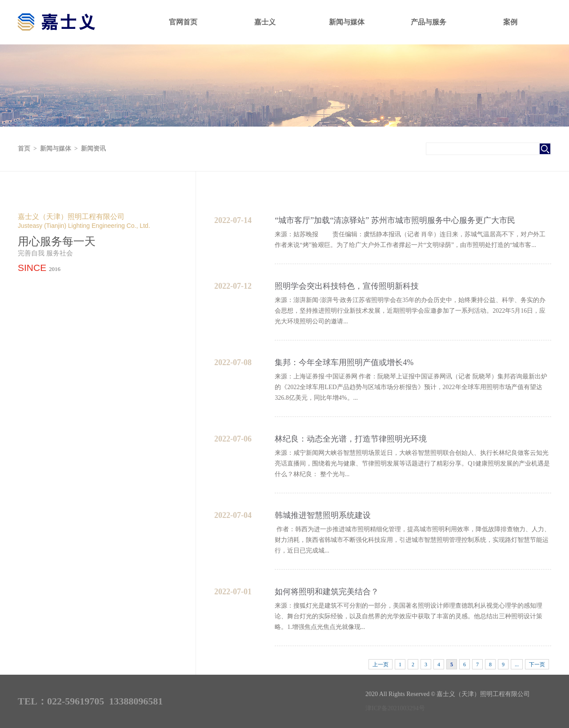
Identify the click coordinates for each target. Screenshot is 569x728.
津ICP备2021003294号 (395, 708)
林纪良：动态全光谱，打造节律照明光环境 (351, 439)
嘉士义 (265, 22)
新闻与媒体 (347, 22)
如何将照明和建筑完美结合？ (327, 592)
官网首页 (183, 22)
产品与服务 (429, 22)
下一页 (537, 664)
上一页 (381, 664)
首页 (24, 149)
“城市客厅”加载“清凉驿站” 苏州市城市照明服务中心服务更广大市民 (395, 220)
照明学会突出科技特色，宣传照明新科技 (347, 286)
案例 (510, 22)
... (517, 664)
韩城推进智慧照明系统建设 (323, 515)
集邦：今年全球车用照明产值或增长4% (344, 362)
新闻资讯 (93, 149)
